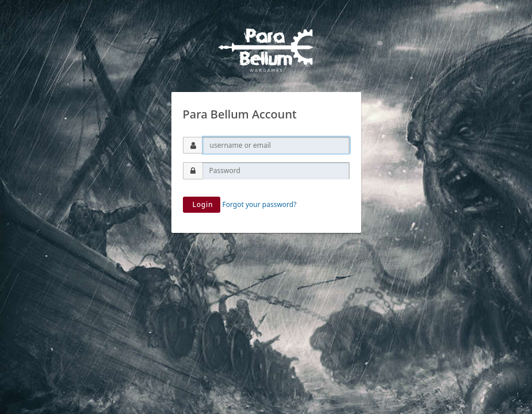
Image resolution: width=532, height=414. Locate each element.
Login (202, 204)
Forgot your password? (260, 204)
